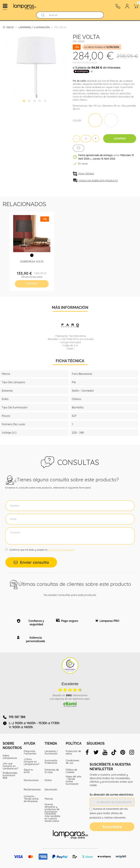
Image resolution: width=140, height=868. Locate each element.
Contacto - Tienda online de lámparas (31, 799)
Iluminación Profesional (51, 762)
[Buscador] (43, 15)
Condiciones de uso (72, 762)
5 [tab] (45, 101)
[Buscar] (74, 15)
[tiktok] (114, 752)
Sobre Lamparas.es (10, 757)
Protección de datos (73, 752)
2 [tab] (30, 101)
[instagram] (132, 752)
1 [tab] (24, 101)
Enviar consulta (31, 562)
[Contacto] (118, 6)
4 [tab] (40, 101)
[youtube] (105, 752)
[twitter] (96, 752)
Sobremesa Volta (32, 261)
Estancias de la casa (52, 771)
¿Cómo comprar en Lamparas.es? (32, 762)
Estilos (48, 780)
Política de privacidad (61, 550)
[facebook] (87, 752)
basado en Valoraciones (70, 695)
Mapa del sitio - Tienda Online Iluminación (74, 780)
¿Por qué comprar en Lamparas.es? (10, 766)
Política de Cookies (71, 771)
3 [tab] (35, 101)
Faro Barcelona (77, 336)
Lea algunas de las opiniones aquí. (70, 699)
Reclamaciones (32, 789)
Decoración (51, 789)
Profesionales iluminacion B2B (10, 775)
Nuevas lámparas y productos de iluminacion (52, 808)
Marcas (49, 799)
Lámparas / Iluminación (51, 752)
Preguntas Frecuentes (30, 752)
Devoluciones (31, 780)
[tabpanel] (35, 66)
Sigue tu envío (28, 771)
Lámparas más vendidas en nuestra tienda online (52, 817)
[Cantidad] (86, 139)
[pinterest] (123, 752)
